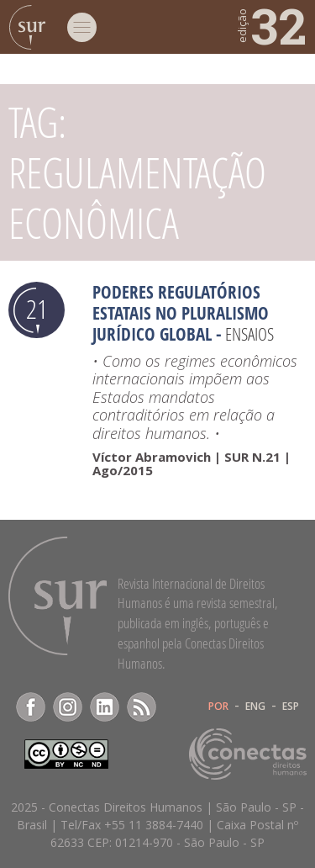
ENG (255, 707)
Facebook (31, 707)
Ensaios (249, 334)
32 (271, 25)
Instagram (68, 707)
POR (218, 707)
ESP (291, 707)
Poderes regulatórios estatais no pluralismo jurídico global (181, 313)
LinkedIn (105, 707)
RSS (142, 707)
